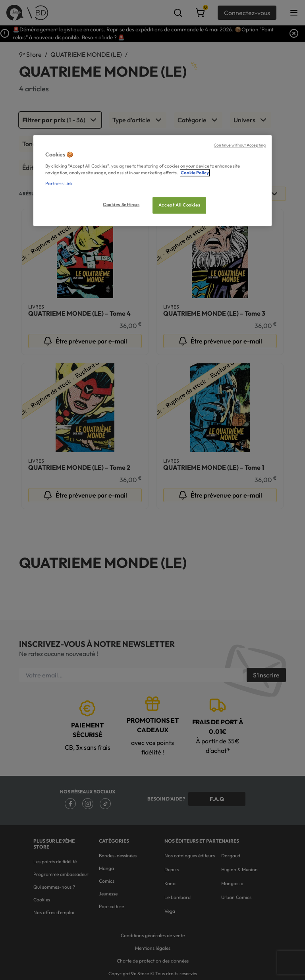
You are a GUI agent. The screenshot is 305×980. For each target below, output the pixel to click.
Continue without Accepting (240, 145)
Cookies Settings (121, 204)
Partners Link (59, 183)
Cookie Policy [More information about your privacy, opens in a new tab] (195, 173)
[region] (152, 180)
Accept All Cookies (179, 205)
